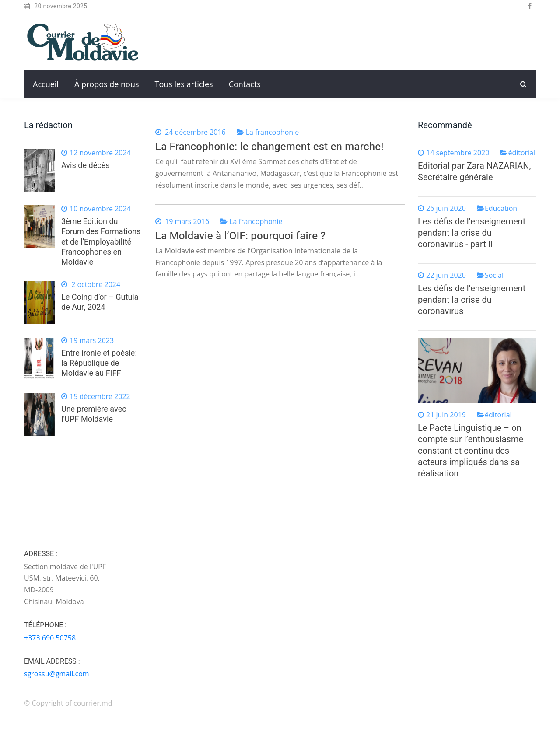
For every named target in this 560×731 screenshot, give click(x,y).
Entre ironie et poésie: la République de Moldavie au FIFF (99, 364)
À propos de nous (107, 84)
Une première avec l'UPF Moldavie (94, 414)
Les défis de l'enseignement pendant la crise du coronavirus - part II (472, 233)
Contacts (245, 84)
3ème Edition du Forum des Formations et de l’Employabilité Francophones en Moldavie (101, 242)
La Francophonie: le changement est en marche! (269, 147)
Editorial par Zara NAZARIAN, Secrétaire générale (474, 172)
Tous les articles (184, 84)
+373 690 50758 (50, 638)
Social (494, 275)
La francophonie (272, 132)
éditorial (521, 153)
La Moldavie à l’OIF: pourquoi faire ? (240, 236)
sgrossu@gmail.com (57, 674)
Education (501, 208)
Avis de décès (85, 166)
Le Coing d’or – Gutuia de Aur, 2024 (100, 302)
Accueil (46, 84)
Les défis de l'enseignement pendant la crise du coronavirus (472, 300)
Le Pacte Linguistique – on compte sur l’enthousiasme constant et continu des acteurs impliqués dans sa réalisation (471, 451)
